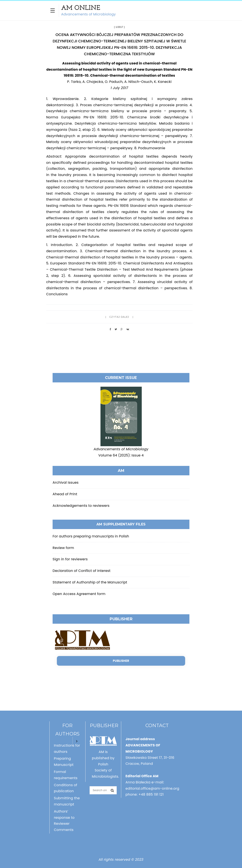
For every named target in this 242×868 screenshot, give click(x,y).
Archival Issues (66, 482)
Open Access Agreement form (79, 594)
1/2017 (119, 27)
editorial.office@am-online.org (152, 788)
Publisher (121, 661)
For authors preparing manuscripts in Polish (91, 536)
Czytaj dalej (119, 317)
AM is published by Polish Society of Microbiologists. (106, 764)
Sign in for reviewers (70, 559)
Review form (63, 548)
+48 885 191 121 (151, 794)
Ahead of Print (65, 494)
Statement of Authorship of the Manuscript (90, 582)
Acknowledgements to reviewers (81, 506)
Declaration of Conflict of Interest (82, 571)
